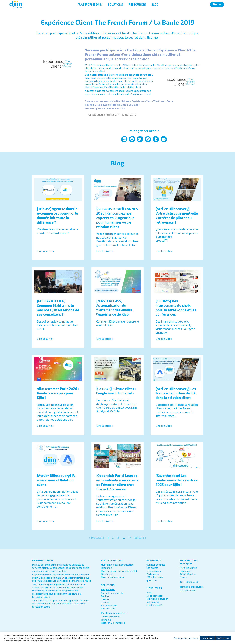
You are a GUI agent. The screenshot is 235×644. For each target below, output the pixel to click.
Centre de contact (111, 617)
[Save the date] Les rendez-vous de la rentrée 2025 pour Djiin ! (177, 480)
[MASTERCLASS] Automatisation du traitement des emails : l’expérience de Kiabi (115, 308)
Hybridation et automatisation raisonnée (117, 566)
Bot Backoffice (109, 606)
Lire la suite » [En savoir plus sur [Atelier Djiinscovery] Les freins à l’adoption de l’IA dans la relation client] (164, 426)
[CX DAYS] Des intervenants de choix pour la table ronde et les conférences (176, 308)
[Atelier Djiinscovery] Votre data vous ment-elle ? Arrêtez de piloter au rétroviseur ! (177, 216)
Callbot (105, 602)
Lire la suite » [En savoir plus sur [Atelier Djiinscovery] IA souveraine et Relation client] (45, 521)
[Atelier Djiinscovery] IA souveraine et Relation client (56, 480)
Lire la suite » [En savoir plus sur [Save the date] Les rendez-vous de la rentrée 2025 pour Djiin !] (164, 521)
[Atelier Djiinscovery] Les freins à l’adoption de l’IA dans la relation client (176, 393)
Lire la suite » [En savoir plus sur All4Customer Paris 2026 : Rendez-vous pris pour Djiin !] (45, 426)
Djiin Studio (107, 574)
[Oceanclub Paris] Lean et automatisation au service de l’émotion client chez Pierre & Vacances (117, 482)
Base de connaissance (113, 577)
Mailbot (105, 596)
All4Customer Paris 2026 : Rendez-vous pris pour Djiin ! (58, 393)
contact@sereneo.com (191, 587)
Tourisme (106, 620)
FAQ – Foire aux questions (155, 579)
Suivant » (140, 538)
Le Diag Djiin (108, 609)
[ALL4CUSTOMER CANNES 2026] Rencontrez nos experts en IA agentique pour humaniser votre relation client (117, 218)
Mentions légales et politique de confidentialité (157, 602)
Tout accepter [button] (223, 638)
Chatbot (105, 599)
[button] (124, 139)
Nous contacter (155, 596)
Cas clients (152, 568)
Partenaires (153, 574)
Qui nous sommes (156, 565)
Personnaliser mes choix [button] (186, 638)
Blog (149, 593)
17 (130, 538)
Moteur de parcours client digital (119, 571)
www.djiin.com (187, 590)
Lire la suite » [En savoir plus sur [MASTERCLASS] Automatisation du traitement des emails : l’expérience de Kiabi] (105, 339)
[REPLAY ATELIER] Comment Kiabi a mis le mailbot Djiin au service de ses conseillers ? (58, 308)
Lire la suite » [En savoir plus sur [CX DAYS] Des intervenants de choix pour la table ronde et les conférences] (164, 339)
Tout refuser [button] (207, 638)
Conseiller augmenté (112, 593)
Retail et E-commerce (113, 623)
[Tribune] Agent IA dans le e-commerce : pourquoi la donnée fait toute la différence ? (57, 216)
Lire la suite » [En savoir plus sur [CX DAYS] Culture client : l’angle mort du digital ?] (105, 426)
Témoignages (154, 571)
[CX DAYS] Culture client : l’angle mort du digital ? (116, 391)
